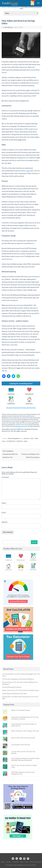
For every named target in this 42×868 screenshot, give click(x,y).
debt (32, 438)
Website (5, 522)
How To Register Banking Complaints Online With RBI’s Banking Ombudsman (25, 759)
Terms (27, 862)
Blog (22, 862)
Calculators (33, 570)
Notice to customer (36, 862)
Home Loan (29, 403)
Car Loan (21, 570)
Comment (6, 477)
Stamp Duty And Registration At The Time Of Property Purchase (25, 718)
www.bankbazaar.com (19, 426)
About (3, 862)
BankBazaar (9, 27)
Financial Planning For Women (12, 687)
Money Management (13, 7)
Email (4, 512)
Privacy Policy (32, 865)
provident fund (11, 441)
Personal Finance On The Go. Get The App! (21, 408)
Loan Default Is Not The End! (21, 745)
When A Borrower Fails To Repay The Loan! (25, 731)
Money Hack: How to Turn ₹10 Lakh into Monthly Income (21, 690)
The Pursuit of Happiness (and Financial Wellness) (18, 679)
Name (4, 503)
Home (4, 7)
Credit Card (11, 394)
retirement (19, 441)
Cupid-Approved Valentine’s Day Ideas (15, 693)
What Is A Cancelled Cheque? (21, 710)
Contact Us (16, 862)
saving (25, 441)
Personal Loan (29, 394)
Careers (9, 862)
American (27, 438)
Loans (28, 171)
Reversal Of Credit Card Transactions (23, 738)
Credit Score (11, 403)
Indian (36, 438)
